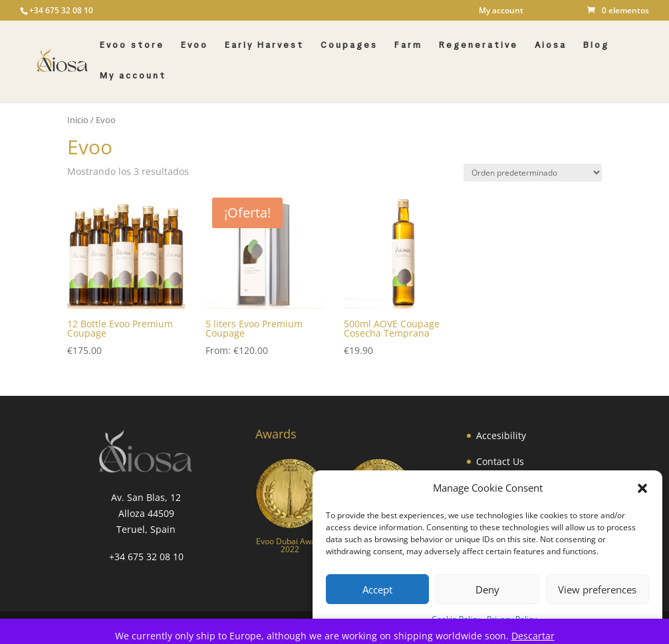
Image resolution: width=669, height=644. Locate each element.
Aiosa (551, 46)
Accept (377, 589)
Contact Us (500, 461)
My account (501, 11)
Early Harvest (264, 46)
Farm (408, 46)
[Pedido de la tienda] (533, 173)
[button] (642, 488)
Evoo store (132, 46)
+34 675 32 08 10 (146, 557)
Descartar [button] (533, 636)
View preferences (597, 589)
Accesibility (501, 435)
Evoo (195, 46)
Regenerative (478, 46)
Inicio (78, 120)
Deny (487, 589)
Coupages (349, 46)
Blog (596, 46)
